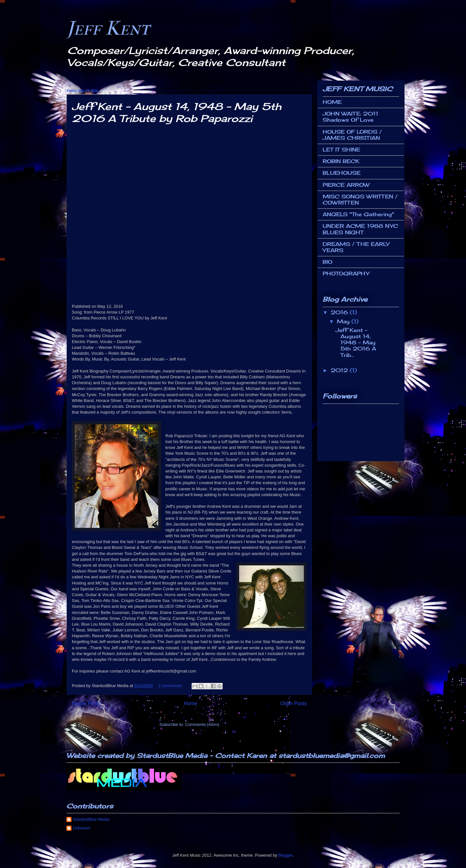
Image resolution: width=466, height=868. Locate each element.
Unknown (82, 828)
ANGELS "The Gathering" (358, 214)
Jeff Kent (108, 28)
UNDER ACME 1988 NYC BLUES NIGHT (360, 229)
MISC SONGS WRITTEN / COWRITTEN (360, 200)
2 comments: (171, 686)
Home (191, 703)
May (344, 321)
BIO (327, 262)
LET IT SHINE (341, 150)
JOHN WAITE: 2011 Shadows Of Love (350, 117)
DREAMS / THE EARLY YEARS (356, 247)
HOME (332, 102)
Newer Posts (86, 703)
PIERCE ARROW (346, 185)
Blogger (285, 855)
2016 (340, 312)
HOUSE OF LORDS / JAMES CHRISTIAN (352, 135)
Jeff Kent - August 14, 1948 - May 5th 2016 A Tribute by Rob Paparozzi (177, 112)
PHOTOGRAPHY (346, 273)
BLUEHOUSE (342, 173)
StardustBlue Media (91, 819)
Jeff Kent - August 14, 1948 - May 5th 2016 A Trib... (356, 343)
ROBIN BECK (341, 161)
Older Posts (294, 703)
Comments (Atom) (202, 724)
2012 (340, 370)
